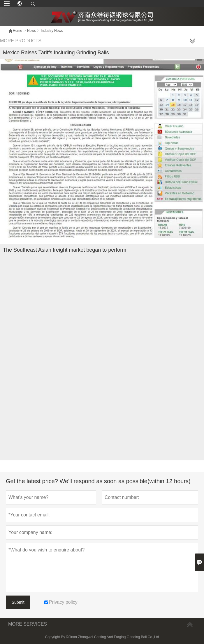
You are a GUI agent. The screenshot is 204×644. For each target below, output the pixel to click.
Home (15, 31)
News (31, 31)
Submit (18, 602)
